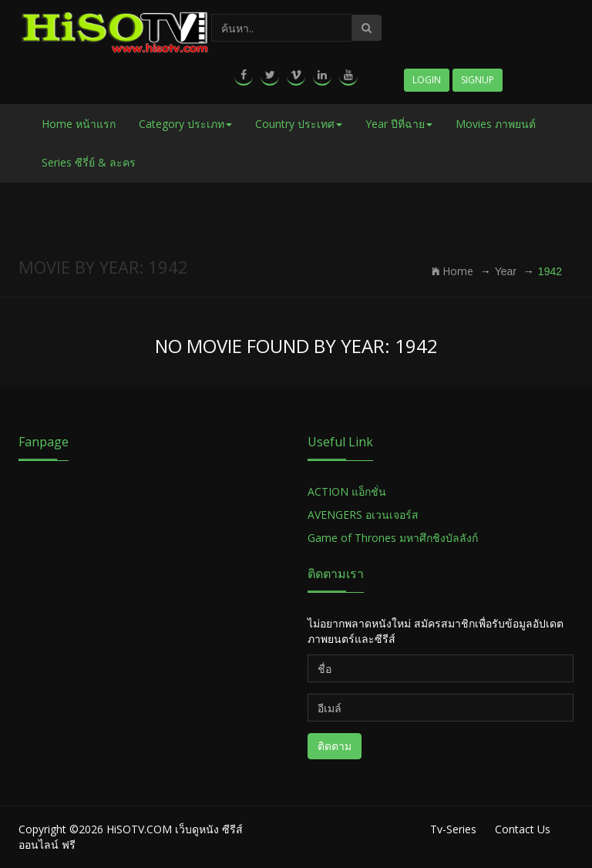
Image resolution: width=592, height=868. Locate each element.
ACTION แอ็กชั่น (347, 491)
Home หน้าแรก (79, 124)
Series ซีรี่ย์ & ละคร (89, 162)
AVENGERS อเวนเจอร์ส (363, 515)
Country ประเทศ (299, 124)
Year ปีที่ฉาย (399, 124)
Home (452, 271)
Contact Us (523, 829)
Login (427, 80)
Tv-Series (453, 829)
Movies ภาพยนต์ (496, 124)
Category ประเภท (185, 124)
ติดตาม (335, 746)
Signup (478, 80)
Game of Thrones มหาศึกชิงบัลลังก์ (394, 538)
